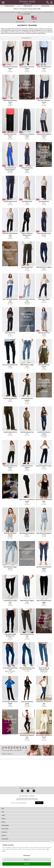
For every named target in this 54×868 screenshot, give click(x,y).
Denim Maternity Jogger (27, 365)
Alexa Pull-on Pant (10, 333)
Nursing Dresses (45, 6)
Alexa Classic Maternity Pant (10, 365)
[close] (51, 843)
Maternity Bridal (28, 6)
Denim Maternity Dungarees (27, 533)
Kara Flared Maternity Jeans (27, 668)
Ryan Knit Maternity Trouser (44, 466)
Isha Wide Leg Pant (27, 202)
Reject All (27, 860)
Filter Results (37, 38)
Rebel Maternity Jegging (27, 601)
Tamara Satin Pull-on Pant (44, 233)
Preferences (27, 855)
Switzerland (20, 22)
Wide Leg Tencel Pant (27, 267)
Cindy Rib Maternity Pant (10, 202)
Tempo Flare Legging (44, 299)
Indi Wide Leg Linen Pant (27, 432)
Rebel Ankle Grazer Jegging (44, 267)
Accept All (27, 864)
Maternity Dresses (9, 6)
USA (34, 22)
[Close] (34, 14)
